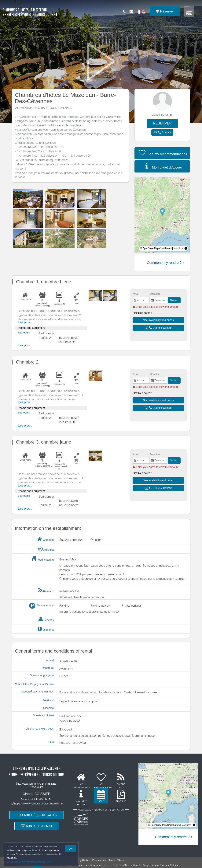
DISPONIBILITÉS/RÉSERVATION (37, 815)
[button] (162, 132)
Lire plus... (25, 322)
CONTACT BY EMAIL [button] (37, 826)
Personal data (99, 860)
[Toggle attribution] (186, 248)
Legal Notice (84, 860)
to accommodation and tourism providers (82, 865)
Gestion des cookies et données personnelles (29, 862)
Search (174, 300)
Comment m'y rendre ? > (166, 263)
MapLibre (178, 248)
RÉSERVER (162, 123)
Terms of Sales (116, 860)
